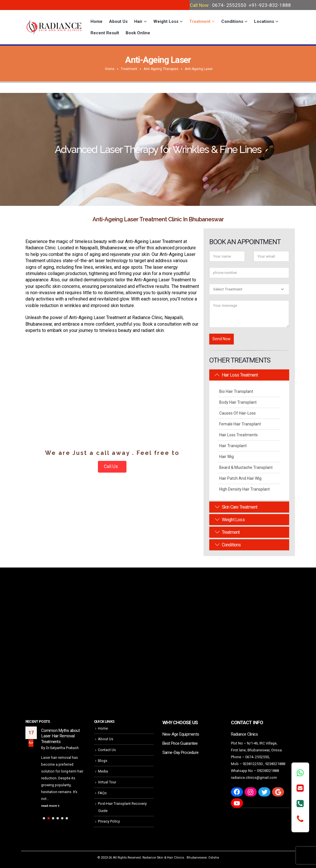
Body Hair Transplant (238, 402)
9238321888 (275, 764)
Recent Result (105, 33)
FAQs (102, 793)
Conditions (232, 21)
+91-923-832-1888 (270, 5)
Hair (138, 21)
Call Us (111, 466)
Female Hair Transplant (240, 424)
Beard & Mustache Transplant (246, 467)
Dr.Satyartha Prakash (62, 748)
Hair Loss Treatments (238, 435)
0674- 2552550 (229, 5)
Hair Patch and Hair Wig (240, 478)
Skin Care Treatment (236, 507)
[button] (44, 818)
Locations (264, 21)
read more (50, 806)
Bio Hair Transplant (236, 391)
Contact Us (107, 750)
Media (103, 771)
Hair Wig (227, 457)
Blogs (103, 761)
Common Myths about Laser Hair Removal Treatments (60, 736)
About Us (118, 21)
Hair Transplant (233, 446)
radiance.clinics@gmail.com (254, 778)
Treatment (200, 21)
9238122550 (253, 764)
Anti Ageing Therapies (161, 69)
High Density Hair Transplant (244, 489)
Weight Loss (166, 21)
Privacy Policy (109, 821)
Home (96, 21)
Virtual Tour (107, 782)
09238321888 (268, 771)
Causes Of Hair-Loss (237, 413)
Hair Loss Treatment (236, 375)
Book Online (138, 33)
